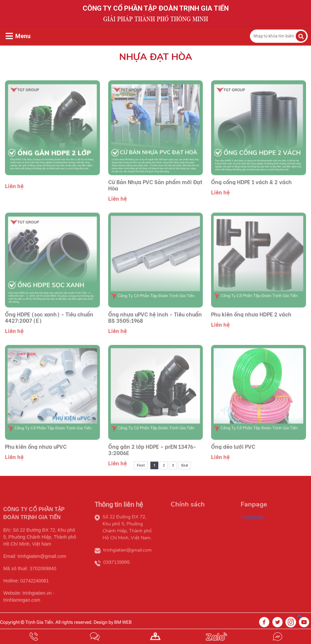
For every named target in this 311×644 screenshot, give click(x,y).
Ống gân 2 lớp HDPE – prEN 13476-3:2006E (152, 459)
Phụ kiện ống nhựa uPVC (36, 456)
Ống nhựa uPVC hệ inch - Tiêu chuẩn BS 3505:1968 (155, 327)
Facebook (252, 527)
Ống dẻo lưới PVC (233, 456)
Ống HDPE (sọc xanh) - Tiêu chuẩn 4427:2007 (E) (49, 327)
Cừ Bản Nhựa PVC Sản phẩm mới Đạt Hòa (155, 194)
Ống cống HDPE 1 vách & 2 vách (251, 191)
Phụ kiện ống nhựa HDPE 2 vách (251, 323)
